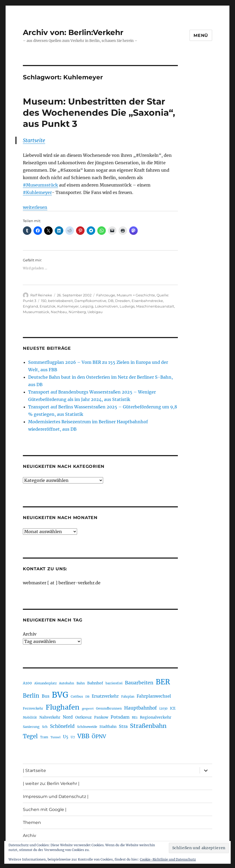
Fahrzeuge (106, 295)
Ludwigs (127, 306)
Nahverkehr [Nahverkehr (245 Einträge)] (50, 717)
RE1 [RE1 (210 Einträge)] (135, 717)
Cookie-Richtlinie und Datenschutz (168, 859)
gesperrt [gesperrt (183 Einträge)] (88, 709)
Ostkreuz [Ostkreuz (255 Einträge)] (83, 717)
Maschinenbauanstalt (155, 306)
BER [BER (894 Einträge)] (163, 682)
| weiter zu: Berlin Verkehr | (51, 783)
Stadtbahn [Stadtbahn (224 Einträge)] (108, 727)
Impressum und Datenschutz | (56, 796)
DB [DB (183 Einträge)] (87, 697)
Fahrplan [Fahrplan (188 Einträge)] (128, 697)
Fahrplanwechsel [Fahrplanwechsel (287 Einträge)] (154, 696)
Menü (201, 35)
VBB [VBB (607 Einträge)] (83, 736)
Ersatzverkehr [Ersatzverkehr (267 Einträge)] (105, 696)
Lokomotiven (106, 306)
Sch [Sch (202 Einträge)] (45, 727)
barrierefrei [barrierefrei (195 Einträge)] (114, 683)
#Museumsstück (40, 185)
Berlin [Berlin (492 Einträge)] (31, 696)
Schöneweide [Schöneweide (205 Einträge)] (87, 727)
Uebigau (95, 312)
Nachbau (59, 312)
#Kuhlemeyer (37, 192)
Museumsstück (36, 312)
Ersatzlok (48, 306)
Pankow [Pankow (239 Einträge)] (101, 717)
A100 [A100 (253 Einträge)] (27, 683)
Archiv (30, 634)
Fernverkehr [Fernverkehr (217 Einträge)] (33, 708)
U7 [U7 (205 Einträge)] (73, 737)
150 (44, 301)
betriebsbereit (60, 301)
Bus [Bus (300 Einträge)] (46, 696)
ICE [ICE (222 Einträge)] (173, 708)
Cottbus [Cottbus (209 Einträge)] (77, 696)
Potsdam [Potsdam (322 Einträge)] (120, 717)
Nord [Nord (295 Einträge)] (68, 717)
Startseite (34, 140)
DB (111, 301)
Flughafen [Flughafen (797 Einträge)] (63, 707)
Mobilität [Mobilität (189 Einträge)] (30, 718)
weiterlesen (35, 207)
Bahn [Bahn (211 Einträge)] (81, 683)
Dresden (123, 301)
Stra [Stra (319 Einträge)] (123, 726)
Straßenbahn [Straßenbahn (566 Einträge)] (148, 726)
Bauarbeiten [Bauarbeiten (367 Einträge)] (139, 683)
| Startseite (34, 770)
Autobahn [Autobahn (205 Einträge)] (67, 683)
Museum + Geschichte (136, 295)
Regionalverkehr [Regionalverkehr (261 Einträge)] (156, 717)
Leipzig (87, 306)
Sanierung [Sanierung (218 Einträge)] (31, 727)
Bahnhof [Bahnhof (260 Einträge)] (95, 683)
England (30, 306)
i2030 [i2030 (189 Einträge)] (163, 709)
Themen (32, 822)
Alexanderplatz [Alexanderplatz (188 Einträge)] (45, 683)
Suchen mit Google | (45, 809)
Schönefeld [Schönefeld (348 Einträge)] (62, 726)
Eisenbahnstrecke (147, 301)
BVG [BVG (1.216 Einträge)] (60, 695)
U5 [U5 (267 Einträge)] (66, 737)
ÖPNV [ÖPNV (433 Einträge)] (99, 736)
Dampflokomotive (90, 301)
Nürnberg (77, 312)
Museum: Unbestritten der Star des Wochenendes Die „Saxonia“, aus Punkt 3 (99, 113)
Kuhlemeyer (68, 306)
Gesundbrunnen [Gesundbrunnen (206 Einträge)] (109, 708)
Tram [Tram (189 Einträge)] (44, 737)
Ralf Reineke (41, 295)
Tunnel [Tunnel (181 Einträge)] (56, 737)
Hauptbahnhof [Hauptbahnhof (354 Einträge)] (140, 708)
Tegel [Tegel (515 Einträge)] (30, 736)
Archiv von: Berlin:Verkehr (73, 32)
